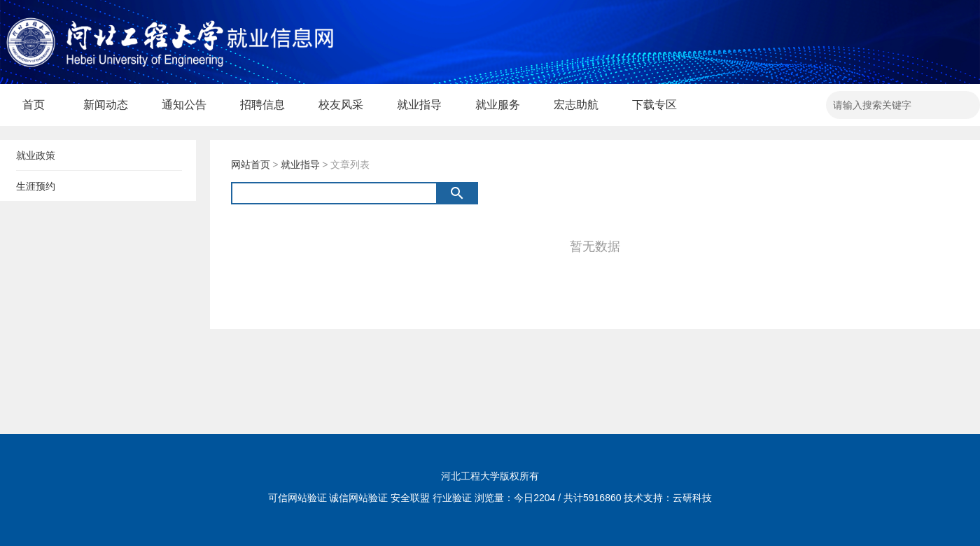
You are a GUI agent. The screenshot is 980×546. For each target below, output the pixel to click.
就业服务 (498, 105)
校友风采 (341, 105)
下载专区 (654, 105)
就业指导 (419, 105)
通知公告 (184, 105)
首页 (34, 105)
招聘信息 (262, 105)
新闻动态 (106, 105)
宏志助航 (576, 105)
